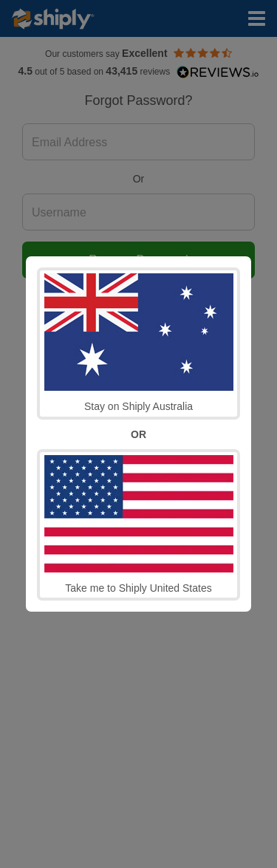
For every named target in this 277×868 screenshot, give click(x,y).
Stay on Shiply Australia (139, 343)
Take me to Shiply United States (139, 524)
